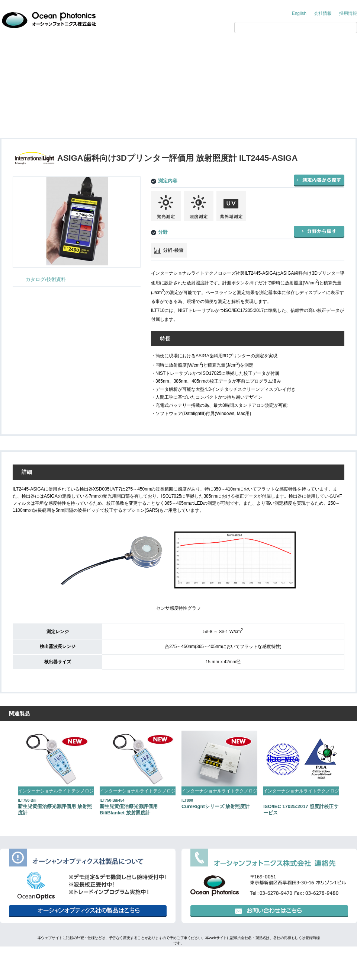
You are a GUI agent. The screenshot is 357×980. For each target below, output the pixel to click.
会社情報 (323, 13)
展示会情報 (217, 49)
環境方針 (182, 956)
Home (12, 71)
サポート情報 (273, 49)
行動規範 (211, 956)
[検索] (288, 28)
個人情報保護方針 (144, 956)
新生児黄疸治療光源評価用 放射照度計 (55, 807)
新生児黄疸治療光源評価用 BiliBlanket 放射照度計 (129, 807)
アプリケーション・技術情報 (161, 49)
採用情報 (348, 13)
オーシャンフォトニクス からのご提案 (39, 49)
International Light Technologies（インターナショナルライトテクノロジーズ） (106, 71)
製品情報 (106, 49)
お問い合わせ (329, 49)
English (299, 13)
